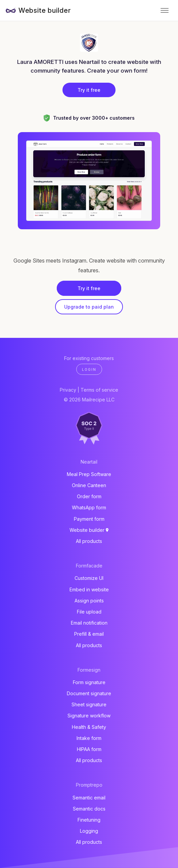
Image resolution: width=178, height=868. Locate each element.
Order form (89, 496)
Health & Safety (89, 727)
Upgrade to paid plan (89, 307)
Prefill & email (89, 634)
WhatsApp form (89, 507)
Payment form (89, 519)
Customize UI (89, 578)
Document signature (89, 693)
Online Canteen (89, 485)
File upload (89, 612)
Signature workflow (89, 716)
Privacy (68, 390)
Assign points (89, 601)
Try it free (89, 90)
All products (89, 541)
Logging (89, 831)
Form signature (89, 682)
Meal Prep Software (89, 474)
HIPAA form (89, 749)
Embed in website (89, 589)
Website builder (45, 10)
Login (89, 369)
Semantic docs (89, 809)
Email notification (89, 623)
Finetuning (89, 820)
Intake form (89, 738)
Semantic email (89, 798)
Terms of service (99, 390)
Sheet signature (89, 704)
